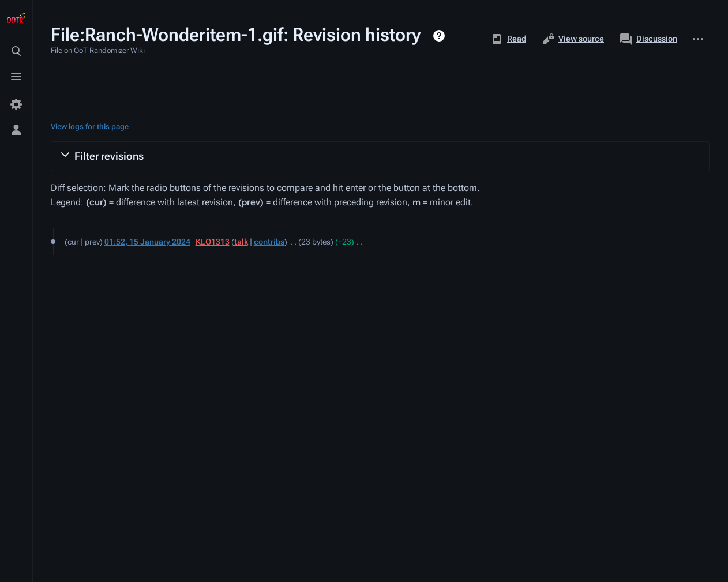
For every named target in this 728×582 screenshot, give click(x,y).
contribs (269, 242)
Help (440, 36)
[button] (380, 156)
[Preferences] (16, 104)
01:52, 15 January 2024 (147, 242)
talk (241, 242)
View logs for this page (90, 127)
